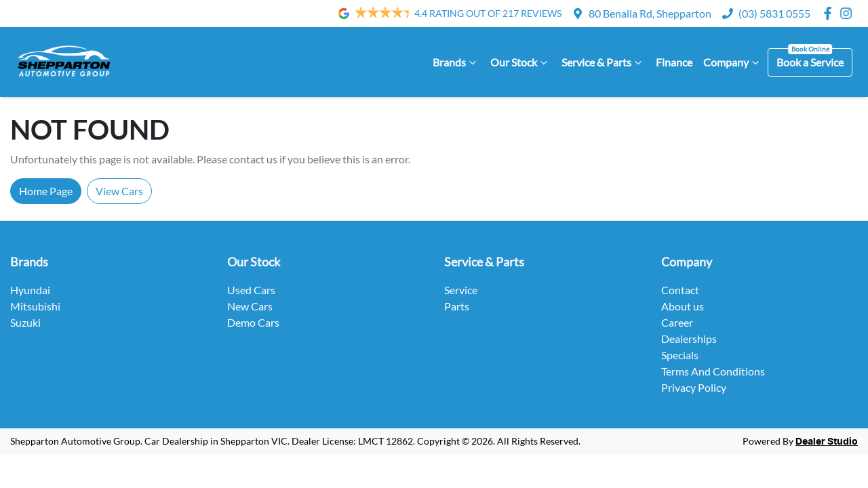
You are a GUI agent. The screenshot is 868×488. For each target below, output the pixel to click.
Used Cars (251, 290)
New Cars (250, 306)
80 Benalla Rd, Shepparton (650, 13)
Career (677, 322)
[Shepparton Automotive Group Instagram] (849, 13)
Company (733, 62)
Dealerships (689, 339)
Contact (680, 290)
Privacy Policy (694, 387)
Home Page (46, 191)
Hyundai (30, 290)
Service (461, 290)
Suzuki (25, 322)
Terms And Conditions (713, 371)
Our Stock (520, 62)
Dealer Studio (827, 442)
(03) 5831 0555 (774, 13)
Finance (674, 62)
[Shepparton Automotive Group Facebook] (830, 13)
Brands (456, 62)
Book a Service (810, 62)
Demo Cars (253, 322)
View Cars (119, 191)
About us (683, 306)
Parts (457, 306)
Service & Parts (603, 62)
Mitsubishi (35, 306)
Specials (680, 355)
